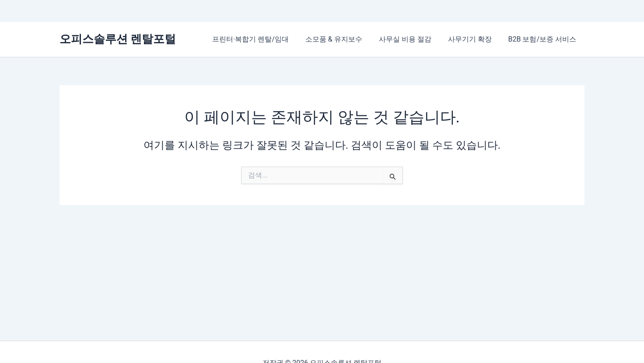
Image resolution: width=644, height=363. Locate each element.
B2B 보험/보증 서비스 (544, 39)
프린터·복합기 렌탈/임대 (262, 39)
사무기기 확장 (474, 39)
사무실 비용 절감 (412, 39)
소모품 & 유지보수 (343, 39)
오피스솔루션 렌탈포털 (118, 39)
